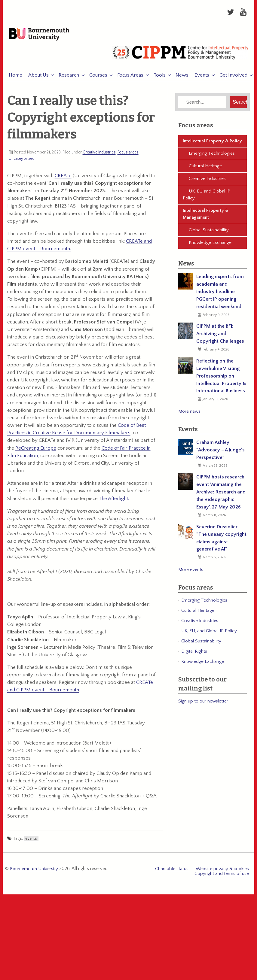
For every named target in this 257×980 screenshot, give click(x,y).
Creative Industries (99, 156)
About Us (35, 79)
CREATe (63, 179)
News (179, 79)
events (31, 842)
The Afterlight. (114, 502)
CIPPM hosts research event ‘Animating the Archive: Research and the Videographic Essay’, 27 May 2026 (221, 496)
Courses (95, 79)
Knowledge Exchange (210, 246)
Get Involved (230, 79)
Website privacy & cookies (222, 872)
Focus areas (128, 156)
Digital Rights (194, 655)
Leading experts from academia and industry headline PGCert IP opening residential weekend (220, 295)
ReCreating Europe (36, 451)
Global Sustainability (209, 234)
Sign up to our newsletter (203, 705)
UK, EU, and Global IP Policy (209, 634)
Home (12, 79)
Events (199, 79)
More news (189, 415)
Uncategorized (22, 162)
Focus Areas (127, 79)
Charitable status (172, 872)
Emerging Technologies (212, 157)
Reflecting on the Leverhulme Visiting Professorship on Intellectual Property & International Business (221, 379)
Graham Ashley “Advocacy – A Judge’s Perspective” (220, 454)
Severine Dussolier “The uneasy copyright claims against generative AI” (221, 541)
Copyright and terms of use (222, 877)
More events (191, 573)
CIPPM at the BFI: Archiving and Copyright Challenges (220, 337)
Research (66, 79)
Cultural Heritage (205, 170)
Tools (157, 79)
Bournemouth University (47, 37)
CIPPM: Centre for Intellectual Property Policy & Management (180, 59)
